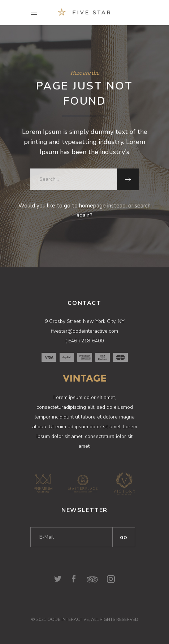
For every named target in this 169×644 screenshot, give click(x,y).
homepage (92, 206)
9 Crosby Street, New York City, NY (85, 321)
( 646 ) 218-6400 (84, 341)
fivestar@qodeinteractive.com (84, 331)
